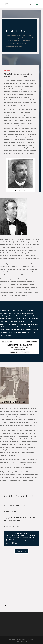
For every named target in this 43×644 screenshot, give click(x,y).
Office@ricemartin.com (16, 505)
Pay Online (21, 551)
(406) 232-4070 (12, 512)
